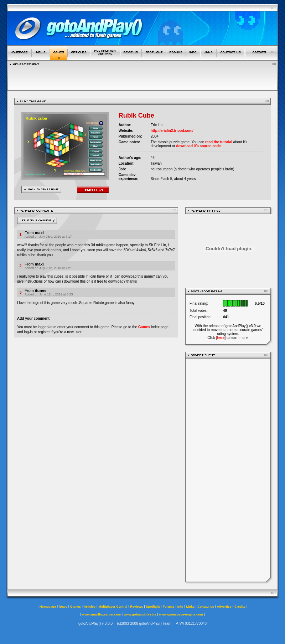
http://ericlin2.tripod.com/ (172, 131)
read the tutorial (219, 142)
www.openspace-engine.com (181, 614)
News (63, 607)
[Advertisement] (228, 470)
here (221, 338)
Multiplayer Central (113, 607)
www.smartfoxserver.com (101, 614)
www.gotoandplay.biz (140, 614)
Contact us (206, 607)
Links (191, 607)
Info (180, 607)
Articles (90, 607)
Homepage (48, 607)
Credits (240, 607)
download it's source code (198, 146)
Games (144, 327)
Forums (169, 607)
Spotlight (153, 607)
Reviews (136, 607)
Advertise (224, 607)
